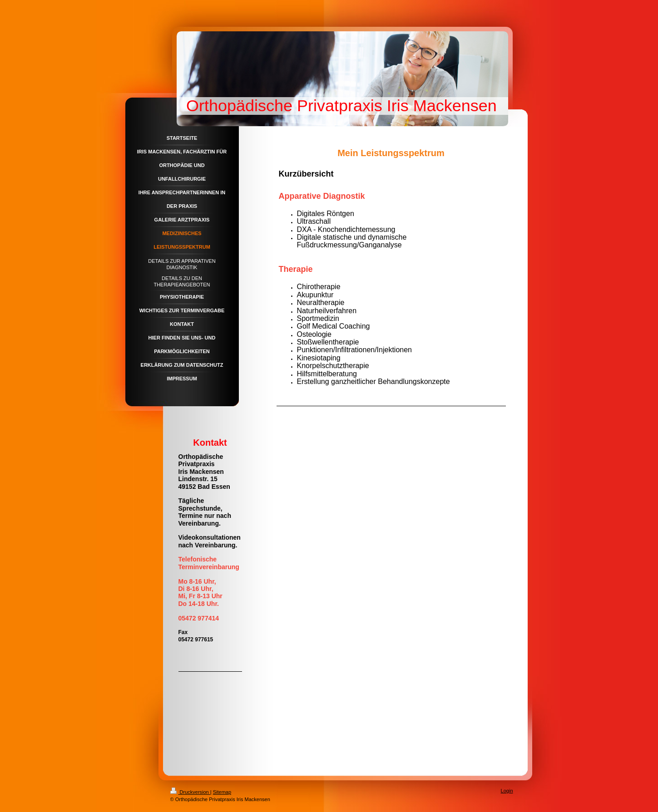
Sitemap (222, 792)
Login (507, 791)
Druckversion (190, 792)
